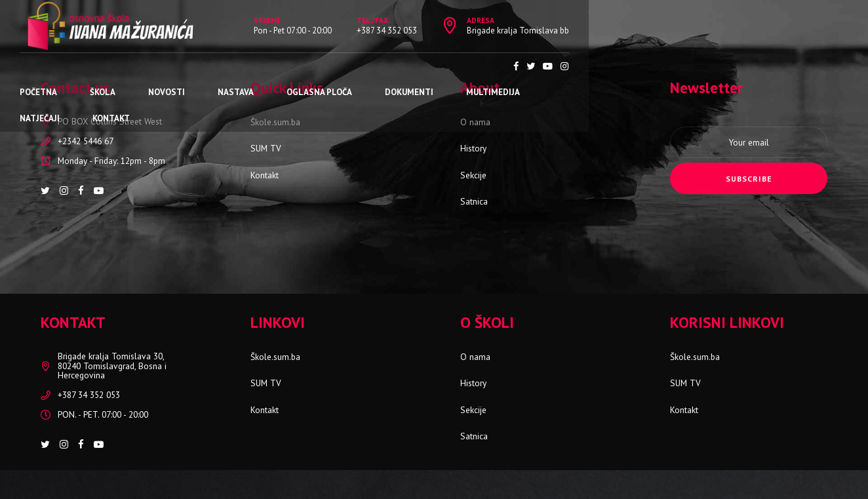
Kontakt (665, 66)
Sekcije (473, 175)
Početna (59, 66)
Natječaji (594, 66)
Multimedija (514, 66)
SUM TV (266, 148)
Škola (124, 66)
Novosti (187, 66)
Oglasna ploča (340, 66)
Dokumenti (430, 66)
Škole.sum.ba (275, 122)
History (473, 148)
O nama (475, 122)
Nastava (257, 66)
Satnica (474, 201)
